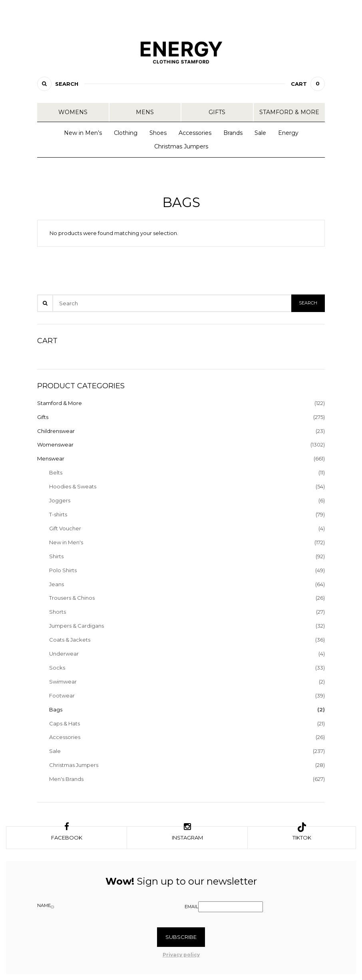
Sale (260, 133)
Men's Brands (66, 779)
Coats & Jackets (70, 640)
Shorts (58, 612)
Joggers (60, 500)
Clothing (126, 133)
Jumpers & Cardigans (77, 626)
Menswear (51, 458)
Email (191, 907)
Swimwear (63, 682)
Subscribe (181, 937)
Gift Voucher (65, 528)
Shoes (158, 133)
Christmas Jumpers (181, 146)
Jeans (57, 584)
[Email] (231, 907)
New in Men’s (83, 133)
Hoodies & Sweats (73, 486)
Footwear (62, 695)
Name (44, 905)
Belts (56, 472)
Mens (145, 112)
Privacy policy (181, 955)
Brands (233, 133)
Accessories (195, 133)
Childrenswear (56, 431)
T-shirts (58, 514)
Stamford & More (289, 112)
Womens (73, 112)
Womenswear (55, 445)
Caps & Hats (65, 723)
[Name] (52, 907)
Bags (56, 709)
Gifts (217, 112)
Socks (57, 668)
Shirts (56, 556)
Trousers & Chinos (72, 598)
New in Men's (66, 542)
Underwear (64, 654)
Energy (288, 133)
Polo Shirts (63, 570)
